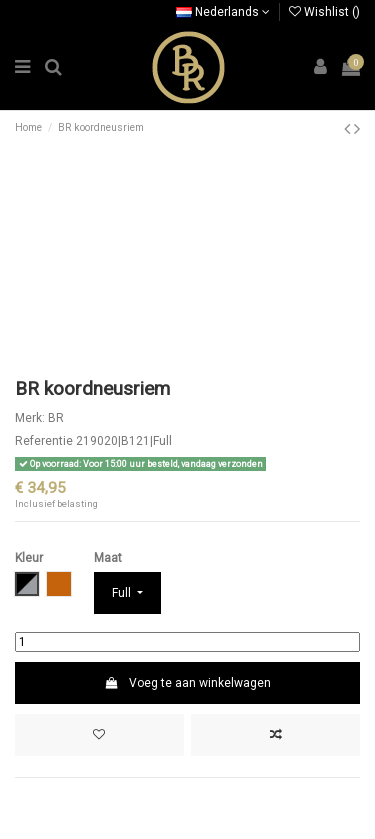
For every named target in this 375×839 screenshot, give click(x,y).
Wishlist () (324, 12)
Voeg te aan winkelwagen (187, 683)
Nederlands (223, 12)
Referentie (44, 441)
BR (56, 418)
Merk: (30, 418)
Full (123, 593)
